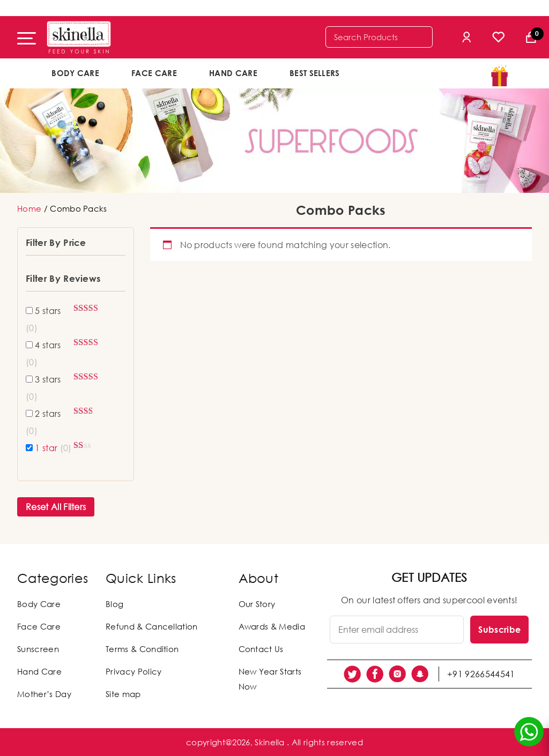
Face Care (154, 73)
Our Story (257, 604)
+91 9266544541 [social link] (481, 674)
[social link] (352, 674)
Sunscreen (38, 649)
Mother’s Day (44, 694)
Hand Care (233, 73)
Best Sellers (315, 73)
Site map (123, 694)
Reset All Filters (56, 507)
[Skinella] (79, 37)
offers (391, 72)
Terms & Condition (142, 649)
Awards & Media (272, 626)
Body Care (75, 73)
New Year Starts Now (270, 679)
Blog (114, 604)
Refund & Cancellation (152, 626)
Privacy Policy (133, 671)
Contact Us (261, 649)
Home (29, 208)
